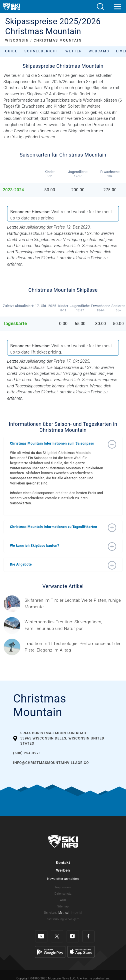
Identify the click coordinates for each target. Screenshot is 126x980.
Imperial (77, 913)
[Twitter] (57, 936)
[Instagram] (73, 936)
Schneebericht (42, 51)
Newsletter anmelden (63, 879)
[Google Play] (50, 952)
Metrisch (64, 913)
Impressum (63, 887)
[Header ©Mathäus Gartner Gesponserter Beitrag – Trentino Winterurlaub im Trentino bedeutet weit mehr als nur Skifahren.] (74, 625)
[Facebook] (88, 936)
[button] (100, 7)
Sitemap (63, 906)
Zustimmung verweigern (63, 919)
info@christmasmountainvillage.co (51, 763)
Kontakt (63, 862)
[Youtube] (41, 936)
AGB (63, 900)
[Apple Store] (81, 952)
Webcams (99, 51)
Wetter (74, 51)
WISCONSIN (17, 40)
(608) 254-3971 (27, 753)
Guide (11, 51)
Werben (63, 870)
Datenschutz (63, 894)
